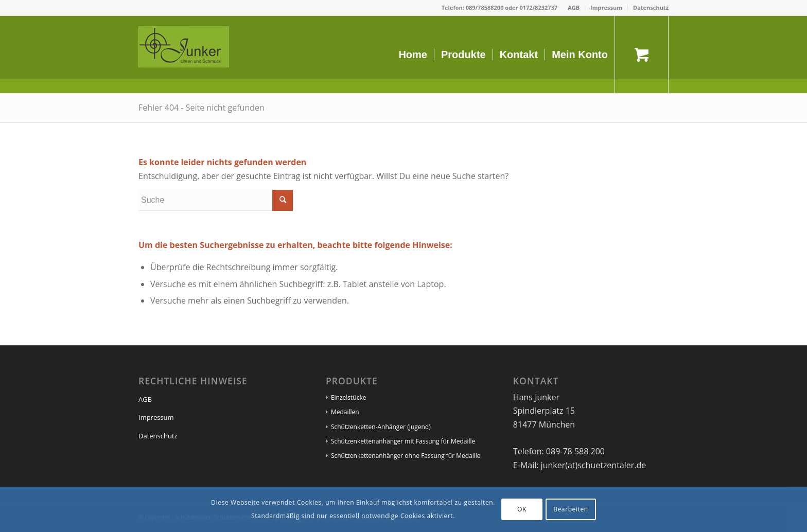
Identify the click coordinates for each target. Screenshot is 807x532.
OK (522, 509)
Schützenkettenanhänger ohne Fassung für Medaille (406, 456)
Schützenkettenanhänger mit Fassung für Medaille (403, 441)
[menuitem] (574, 8)
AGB (574, 7)
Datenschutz (651, 7)
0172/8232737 (538, 7)
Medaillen (345, 412)
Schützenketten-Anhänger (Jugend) (381, 427)
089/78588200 (485, 7)
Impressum (606, 7)
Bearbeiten (571, 509)
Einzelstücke (349, 397)
